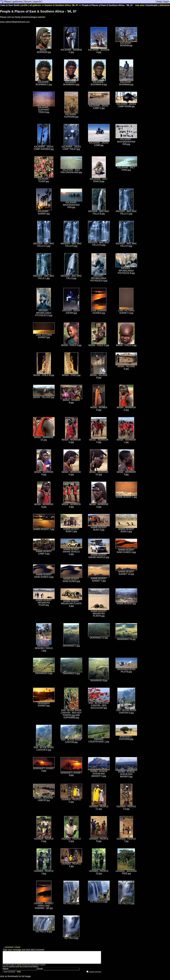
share (18, 947)
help (19, 974)
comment (9, 947)
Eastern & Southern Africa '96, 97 (61, 5)
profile (25, 5)
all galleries (35, 5)
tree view (140, 5)
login (12, 967)
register (19, 967)
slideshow (164, 5)
